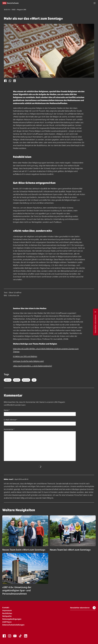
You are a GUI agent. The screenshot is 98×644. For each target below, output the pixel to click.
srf (34, 380)
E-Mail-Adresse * (10, 420)
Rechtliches (7, 613)
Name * (7, 410)
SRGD (13, 10)
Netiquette (7, 616)
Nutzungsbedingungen (12, 619)
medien (17, 380)
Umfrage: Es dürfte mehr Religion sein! (28, 361)
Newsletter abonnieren (83, 608)
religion (26, 380)
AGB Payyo (7, 622)
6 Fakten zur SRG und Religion (25, 356)
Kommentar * (9, 429)
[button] (95, 3)
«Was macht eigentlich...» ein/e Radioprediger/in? (32, 366)
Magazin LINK (22, 10)
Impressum (7, 610)
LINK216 (8, 380)
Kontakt (6, 608)
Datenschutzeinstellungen (13, 625)
